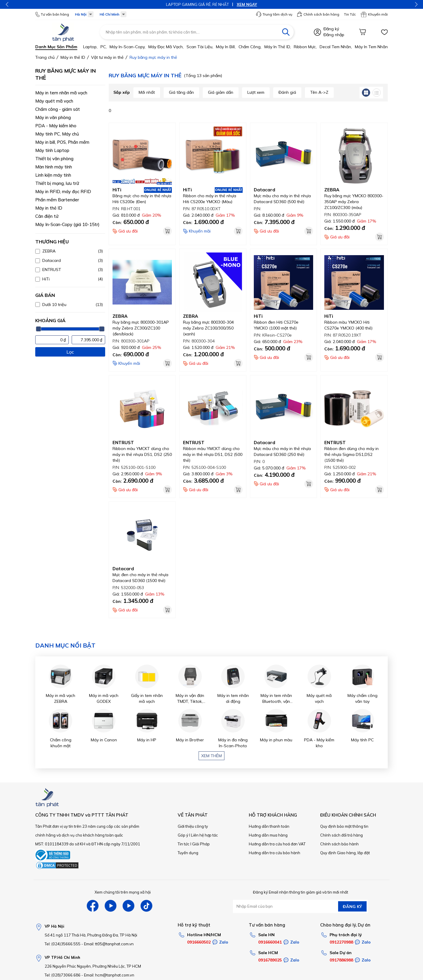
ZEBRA (332, 190)
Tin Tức (350, 14)
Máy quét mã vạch (54, 101)
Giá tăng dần (181, 92)
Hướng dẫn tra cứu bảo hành (275, 853)
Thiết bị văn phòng (54, 159)
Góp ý (183, 835)
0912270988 (341, 942)
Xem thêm (211, 756)
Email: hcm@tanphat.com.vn (109, 975)
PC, (104, 47)
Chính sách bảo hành (339, 844)
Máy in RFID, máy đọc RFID (63, 192)
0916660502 (199, 942)
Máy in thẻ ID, (278, 47)
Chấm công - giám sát (58, 109)
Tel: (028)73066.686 (63, 975)
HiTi (117, 190)
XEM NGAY (247, 4)
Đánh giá (287, 92)
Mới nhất (147, 92)
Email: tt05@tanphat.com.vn (109, 944)
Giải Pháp (201, 844)
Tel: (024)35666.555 (63, 944)
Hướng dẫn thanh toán (269, 826)
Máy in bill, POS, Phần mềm (62, 142)
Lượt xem (256, 92)
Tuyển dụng (188, 853)
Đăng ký (331, 29)
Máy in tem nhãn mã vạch (61, 93)
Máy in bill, (226, 47)
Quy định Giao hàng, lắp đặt (345, 853)
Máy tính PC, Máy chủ (57, 134)
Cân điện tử (47, 216)
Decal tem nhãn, (336, 47)
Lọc (70, 352)
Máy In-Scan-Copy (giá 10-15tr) (67, 224)
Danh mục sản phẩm (56, 47)
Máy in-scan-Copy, (127, 47)
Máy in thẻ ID (49, 208)
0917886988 (341, 960)
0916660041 (270, 942)
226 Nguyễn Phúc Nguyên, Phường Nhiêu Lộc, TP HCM (93, 966)
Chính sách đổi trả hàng (341, 835)
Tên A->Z (319, 92)
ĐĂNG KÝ (352, 907)
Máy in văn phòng (53, 117)
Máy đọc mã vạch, (166, 47)
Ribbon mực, (305, 47)
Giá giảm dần (221, 92)
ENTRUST (123, 443)
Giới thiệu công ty (193, 826)
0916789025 (270, 960)
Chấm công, (250, 47)
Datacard (265, 190)
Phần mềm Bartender (57, 200)
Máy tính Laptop (52, 150)
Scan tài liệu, (200, 47)
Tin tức (184, 844)
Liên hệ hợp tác (204, 835)
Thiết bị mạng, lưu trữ (57, 183)
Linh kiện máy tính (53, 175)
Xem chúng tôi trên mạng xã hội (123, 892)
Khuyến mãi (374, 14)
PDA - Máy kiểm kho (56, 126)
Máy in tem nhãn (371, 47)
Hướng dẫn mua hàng (268, 835)
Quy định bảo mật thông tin (344, 826)
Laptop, (90, 47)
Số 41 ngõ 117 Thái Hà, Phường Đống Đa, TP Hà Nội (91, 935)
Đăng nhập (334, 35)
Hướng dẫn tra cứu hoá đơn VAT (277, 844)
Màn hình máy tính (54, 167)
